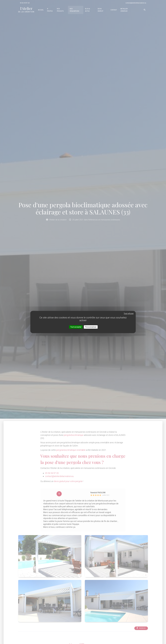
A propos (50, 10)
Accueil (41, 10)
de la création (26, 10)
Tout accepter (76, 327)
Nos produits (60, 10)
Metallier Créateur (124, 10)
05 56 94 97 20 (25, 3)
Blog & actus (87, 10)
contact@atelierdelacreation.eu (136, 3)
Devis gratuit (100, 10)
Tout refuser (129, 314)
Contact (114, 10)
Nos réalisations (74, 10)
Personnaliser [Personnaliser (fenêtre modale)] (91, 327)
